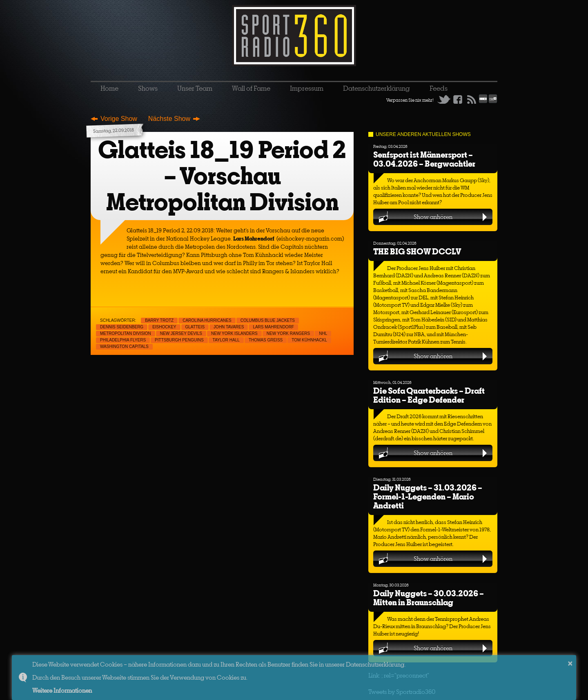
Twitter (444, 99)
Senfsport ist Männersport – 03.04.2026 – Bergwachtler (424, 159)
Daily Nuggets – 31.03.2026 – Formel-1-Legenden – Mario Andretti (428, 496)
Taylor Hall (226, 340)
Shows (148, 88)
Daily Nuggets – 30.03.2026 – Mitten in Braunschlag (429, 598)
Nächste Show (169, 119)
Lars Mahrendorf (273, 327)
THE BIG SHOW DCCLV (417, 251)
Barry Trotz (159, 320)
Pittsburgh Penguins (179, 340)
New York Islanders (234, 333)
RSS (472, 99)
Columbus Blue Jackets (268, 320)
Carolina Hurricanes (207, 320)
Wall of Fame (251, 88)
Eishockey (164, 327)
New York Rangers (288, 333)
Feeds (439, 88)
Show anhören (433, 217)
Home (109, 88)
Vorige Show (119, 119)
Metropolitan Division (126, 333)
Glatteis (195, 327)
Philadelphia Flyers (123, 340)
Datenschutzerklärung (376, 88)
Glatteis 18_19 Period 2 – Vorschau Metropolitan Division (222, 176)
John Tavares (229, 327)
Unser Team (195, 88)
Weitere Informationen (62, 690)
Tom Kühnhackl (309, 340)
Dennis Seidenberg (122, 327)
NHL (323, 333)
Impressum (307, 88)
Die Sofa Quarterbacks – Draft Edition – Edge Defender (429, 395)
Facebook (458, 99)
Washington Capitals (124, 347)
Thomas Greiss (266, 340)
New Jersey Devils (181, 333)
